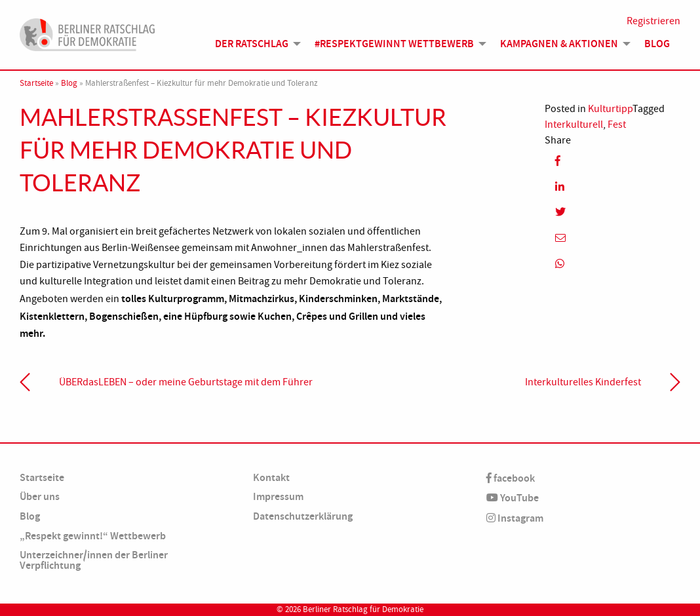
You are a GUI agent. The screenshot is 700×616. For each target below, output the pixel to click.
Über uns (40, 496)
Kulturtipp (610, 109)
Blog (657, 44)
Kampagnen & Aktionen (559, 44)
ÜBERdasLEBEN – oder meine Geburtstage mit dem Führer (186, 382)
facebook (511, 478)
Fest (617, 125)
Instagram (515, 518)
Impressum (278, 496)
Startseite (36, 83)
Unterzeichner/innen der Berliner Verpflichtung (94, 560)
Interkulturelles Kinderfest (583, 382)
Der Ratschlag (252, 44)
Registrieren (653, 21)
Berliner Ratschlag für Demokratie (363, 609)
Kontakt (271, 477)
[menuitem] (254, 44)
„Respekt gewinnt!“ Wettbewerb (93, 536)
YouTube (513, 498)
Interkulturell (574, 125)
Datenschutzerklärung (303, 516)
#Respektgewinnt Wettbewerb (394, 44)
